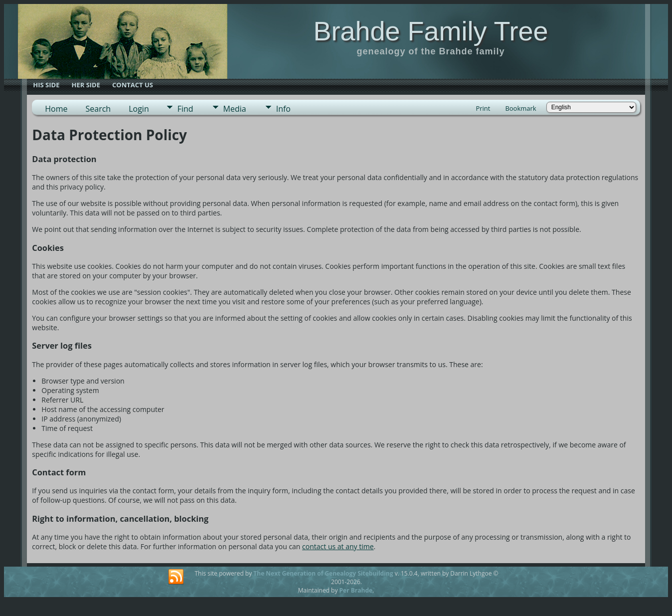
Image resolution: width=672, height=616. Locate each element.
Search (98, 109)
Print (483, 108)
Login (139, 109)
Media (235, 109)
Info (283, 109)
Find (185, 109)
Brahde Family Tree (430, 31)
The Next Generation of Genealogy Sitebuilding (323, 573)
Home (56, 109)
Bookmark (520, 108)
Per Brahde (356, 590)
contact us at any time (338, 546)
